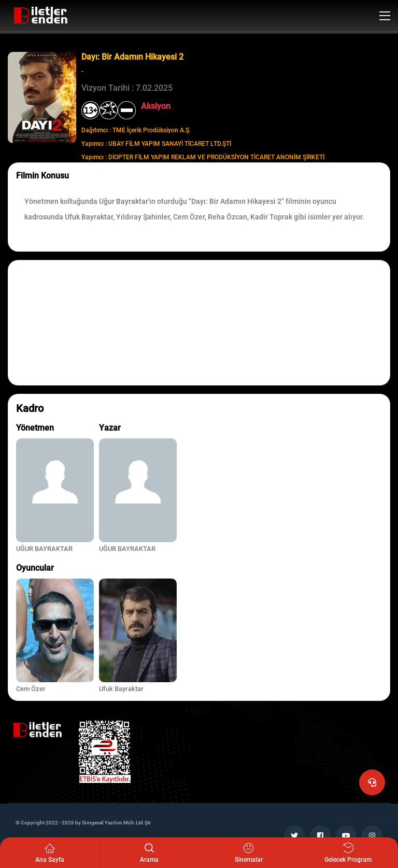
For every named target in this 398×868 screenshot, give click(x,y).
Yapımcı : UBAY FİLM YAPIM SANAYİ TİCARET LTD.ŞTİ (156, 144)
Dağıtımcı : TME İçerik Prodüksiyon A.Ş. (136, 130)
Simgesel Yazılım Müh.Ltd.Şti (116, 823)
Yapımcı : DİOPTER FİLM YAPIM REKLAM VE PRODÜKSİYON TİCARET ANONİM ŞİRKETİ (203, 157)
